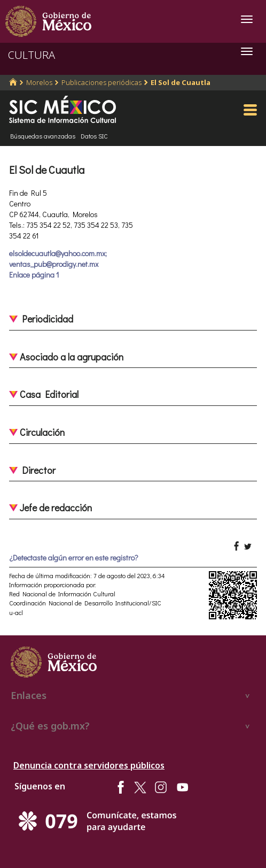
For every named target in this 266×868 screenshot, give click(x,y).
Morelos (39, 82)
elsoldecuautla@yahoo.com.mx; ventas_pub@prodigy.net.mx (58, 259)
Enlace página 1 (34, 275)
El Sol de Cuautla (181, 82)
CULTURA (32, 55)
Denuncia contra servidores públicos (89, 765)
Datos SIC (94, 136)
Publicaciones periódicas (101, 82)
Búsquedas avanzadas (43, 136)
